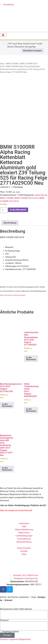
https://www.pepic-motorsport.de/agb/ (13, 295)
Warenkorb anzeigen (32, 51)
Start (2, 64)
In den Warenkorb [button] (31, 358)
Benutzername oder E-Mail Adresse (16, 609)
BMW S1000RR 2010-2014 (27, 198)
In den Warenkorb (18, 210)
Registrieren (25, 639)
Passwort (4, 620)
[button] (24, 32)
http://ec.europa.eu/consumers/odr (16, 510)
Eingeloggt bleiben (9, 632)
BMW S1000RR (12, 64)
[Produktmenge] (4, 210)
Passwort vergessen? (10, 639)
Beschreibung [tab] (10, 223)
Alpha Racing (41, 195)
